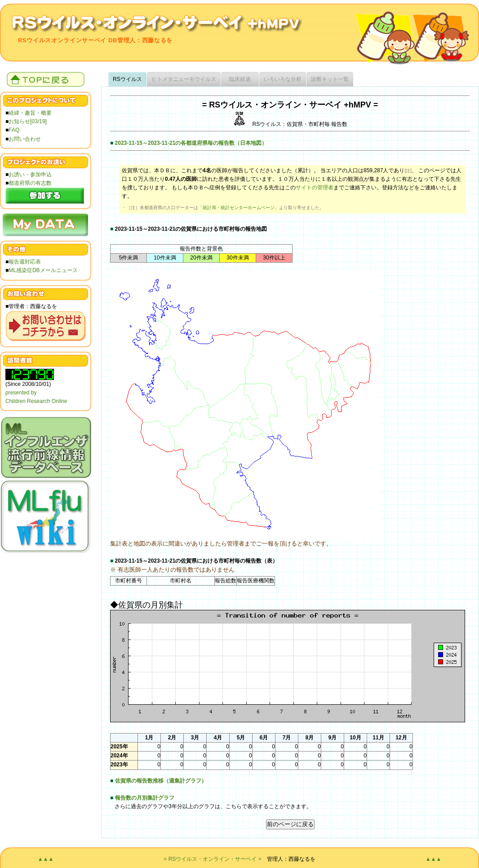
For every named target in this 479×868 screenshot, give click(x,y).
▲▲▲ (46, 859)
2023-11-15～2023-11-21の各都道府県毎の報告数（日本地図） (191, 143)
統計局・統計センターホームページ (239, 208)
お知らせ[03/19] (28, 121)
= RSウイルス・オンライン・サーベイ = (212, 859)
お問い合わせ (25, 139)
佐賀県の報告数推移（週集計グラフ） (161, 781)
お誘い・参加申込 (30, 174)
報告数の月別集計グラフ (145, 798)
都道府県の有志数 (30, 183)
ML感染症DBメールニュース (43, 270)
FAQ (14, 130)
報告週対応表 (25, 262)
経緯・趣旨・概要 (30, 113)
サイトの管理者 (315, 188)
